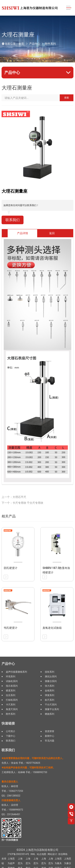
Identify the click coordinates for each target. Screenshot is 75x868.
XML (33, 854)
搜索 (67, 98)
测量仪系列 (51, 681)
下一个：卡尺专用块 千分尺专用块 (22, 503)
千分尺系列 (51, 705)
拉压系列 (11, 695)
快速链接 (8, 723)
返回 (52, 233)
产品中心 (35, 44)
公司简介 (11, 731)
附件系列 (50, 44)
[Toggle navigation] (69, 8)
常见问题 (50, 741)
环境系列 (11, 677)
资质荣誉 (50, 731)
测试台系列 (51, 677)
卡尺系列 (11, 705)
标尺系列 (50, 700)
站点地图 (42, 854)
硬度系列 (11, 691)
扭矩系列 (50, 672)
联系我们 (13, 220)
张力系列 (50, 686)
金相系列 (50, 691)
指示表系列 (12, 686)
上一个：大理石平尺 (14, 497)
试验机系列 (12, 681)
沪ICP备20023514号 (18, 854)
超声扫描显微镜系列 (16, 672)
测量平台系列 (52, 709)
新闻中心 (50, 736)
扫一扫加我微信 (10, 840)
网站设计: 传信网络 (58, 854)
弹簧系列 (50, 695)
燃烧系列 (50, 714)
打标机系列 (12, 700)
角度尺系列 (12, 709)
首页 (21, 44)
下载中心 (11, 736)
